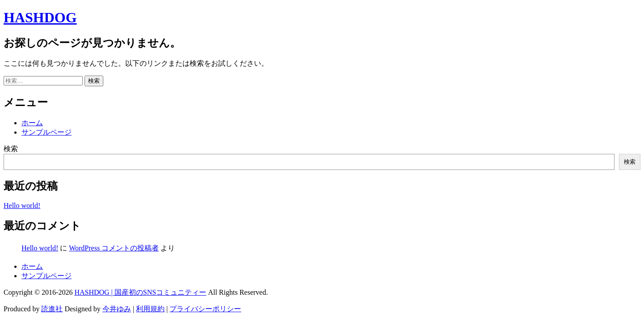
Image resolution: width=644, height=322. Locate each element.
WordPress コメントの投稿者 (114, 248)
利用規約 (150, 309)
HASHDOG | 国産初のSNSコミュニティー (140, 292)
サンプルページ (47, 132)
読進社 (52, 309)
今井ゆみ (117, 309)
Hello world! (22, 205)
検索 (11, 149)
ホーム (32, 123)
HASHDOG (40, 17)
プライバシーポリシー (205, 309)
